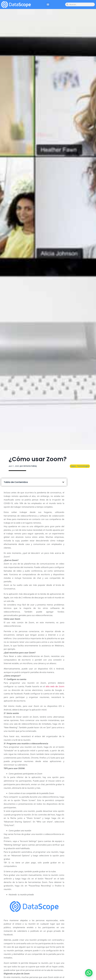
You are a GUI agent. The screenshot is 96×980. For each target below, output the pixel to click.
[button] (48, 5)
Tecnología (83, 466)
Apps (73, 466)
